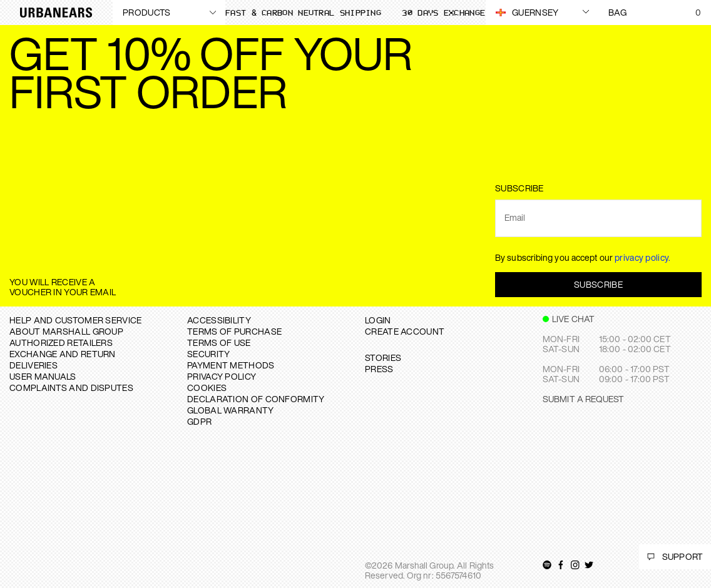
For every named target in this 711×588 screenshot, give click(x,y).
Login (378, 320)
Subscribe (598, 284)
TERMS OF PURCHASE (234, 331)
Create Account (405, 331)
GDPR (199, 421)
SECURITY (208, 354)
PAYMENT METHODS (231, 365)
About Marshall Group (66, 331)
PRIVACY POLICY (222, 376)
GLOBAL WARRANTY (231, 410)
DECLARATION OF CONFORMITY (256, 399)
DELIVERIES (33, 365)
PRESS (379, 369)
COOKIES (207, 388)
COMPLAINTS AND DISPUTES (71, 388)
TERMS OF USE (219, 342)
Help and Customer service (76, 320)
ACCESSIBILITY (219, 320)
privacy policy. (643, 257)
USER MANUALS (43, 376)
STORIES (383, 357)
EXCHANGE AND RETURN (63, 354)
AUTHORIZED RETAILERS (61, 342)
